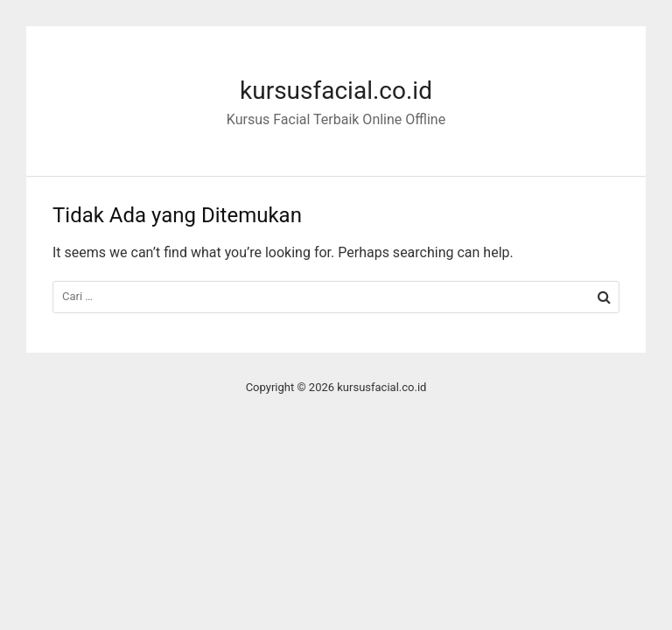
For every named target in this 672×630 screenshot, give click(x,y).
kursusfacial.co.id (336, 91)
